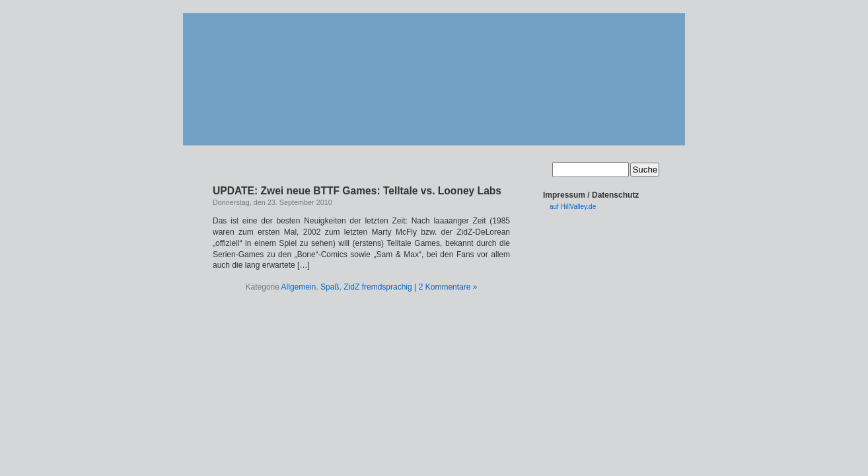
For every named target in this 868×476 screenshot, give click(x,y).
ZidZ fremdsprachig (378, 287)
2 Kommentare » (448, 287)
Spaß (330, 287)
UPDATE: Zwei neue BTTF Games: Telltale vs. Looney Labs (357, 191)
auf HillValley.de (573, 207)
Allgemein (299, 287)
